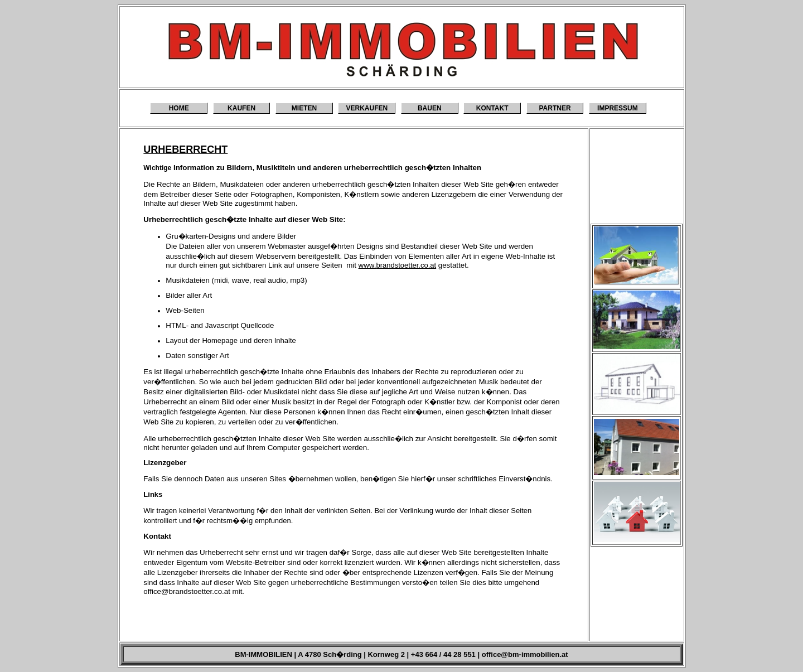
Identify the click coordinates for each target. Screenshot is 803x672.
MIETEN (304, 108)
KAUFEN (241, 108)
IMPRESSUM (618, 108)
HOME (179, 108)
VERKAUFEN (367, 108)
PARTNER (555, 108)
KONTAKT (492, 108)
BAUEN (430, 108)
